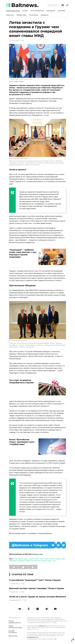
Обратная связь (13, 636)
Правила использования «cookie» (15, 627)
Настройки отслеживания (13, 632)
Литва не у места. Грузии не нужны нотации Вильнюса (38, 597)
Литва (42, 559)
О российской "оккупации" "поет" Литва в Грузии (35, 580)
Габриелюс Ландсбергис (17, 561)
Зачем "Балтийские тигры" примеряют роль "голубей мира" (22, 442)
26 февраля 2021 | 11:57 (18, 600)
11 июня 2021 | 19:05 (17, 592)
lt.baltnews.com (42, 626)
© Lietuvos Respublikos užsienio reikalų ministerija (21, 79)
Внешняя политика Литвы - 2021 (45, 561)
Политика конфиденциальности (15, 622)
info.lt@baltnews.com (33, 637)
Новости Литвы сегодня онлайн (55, 559)
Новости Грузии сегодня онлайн (28, 559)
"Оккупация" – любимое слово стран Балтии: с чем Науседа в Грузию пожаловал (23, 253)
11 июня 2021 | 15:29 (17, 584)
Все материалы (53, 5)
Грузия (15, 559)
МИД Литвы (30, 561)
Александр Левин (16, 81)
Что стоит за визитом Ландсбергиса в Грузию (21, 381)
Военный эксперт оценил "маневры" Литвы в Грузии (37, 588)
